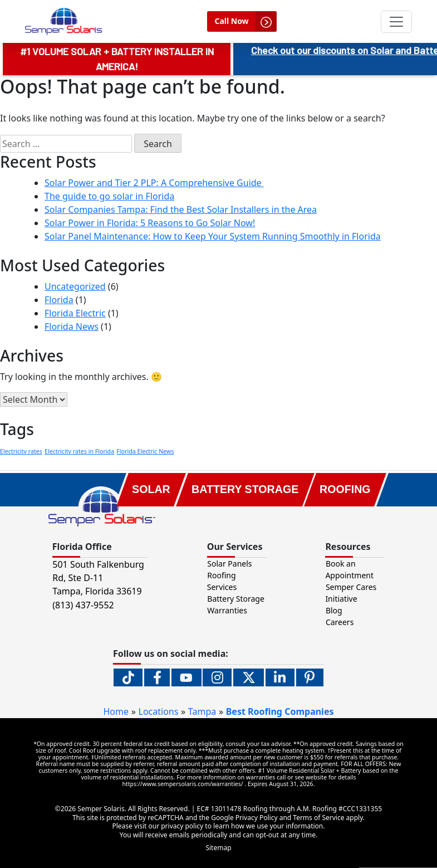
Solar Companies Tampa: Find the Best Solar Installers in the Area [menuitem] (181, 209)
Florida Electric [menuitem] (75, 313)
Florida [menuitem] (59, 300)
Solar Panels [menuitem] (229, 564)
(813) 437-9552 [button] (83, 605)
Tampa (202, 711)
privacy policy (182, 826)
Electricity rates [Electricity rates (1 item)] (21, 451)
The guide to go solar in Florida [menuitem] (109, 196)
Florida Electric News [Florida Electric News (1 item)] (145, 451)
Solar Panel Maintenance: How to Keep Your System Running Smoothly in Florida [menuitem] (213, 236)
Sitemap (218, 848)
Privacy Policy (257, 818)
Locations (159, 711)
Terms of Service (318, 818)
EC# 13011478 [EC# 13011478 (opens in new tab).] (220, 809)
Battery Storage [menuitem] (236, 599)
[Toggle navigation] (396, 22)
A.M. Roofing (317, 809)
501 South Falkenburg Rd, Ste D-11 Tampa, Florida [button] (98, 578)
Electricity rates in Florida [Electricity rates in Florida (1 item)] (79, 451)
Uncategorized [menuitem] (75, 286)
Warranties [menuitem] (227, 610)
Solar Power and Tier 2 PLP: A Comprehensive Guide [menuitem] (154, 183)
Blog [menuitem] (334, 610)
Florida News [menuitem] (72, 326)
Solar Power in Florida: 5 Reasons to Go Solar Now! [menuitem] (150, 223)
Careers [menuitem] (340, 622)
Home (116, 711)
